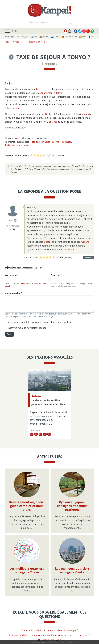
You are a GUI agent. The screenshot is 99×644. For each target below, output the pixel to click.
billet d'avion (12, 108)
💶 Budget (10, 37)
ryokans (85, 242)
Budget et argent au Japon (17, 145)
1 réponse (50, 64)
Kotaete (8, 42)
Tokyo (59, 93)
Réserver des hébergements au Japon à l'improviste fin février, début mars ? (49, 635)
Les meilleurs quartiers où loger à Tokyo (27, 570)
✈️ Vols (34, 37)
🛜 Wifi (83, 37)
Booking (49, 114)
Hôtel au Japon (37, 142)
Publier (10, 334)
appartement (46, 93)
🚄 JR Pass (55, 37)
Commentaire (14, 293)
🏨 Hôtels (44, 37)
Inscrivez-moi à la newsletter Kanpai (27, 328)
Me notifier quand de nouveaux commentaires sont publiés (39, 322)
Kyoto (60, 100)
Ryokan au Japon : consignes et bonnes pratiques (72, 506)
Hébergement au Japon (38, 42)
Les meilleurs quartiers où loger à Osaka (72, 570)
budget (40, 89)
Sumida (85, 114)
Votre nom (12, 275)
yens (64, 104)
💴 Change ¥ (22, 37)
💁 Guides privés (69, 37)
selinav (15, 138)
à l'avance (68, 249)
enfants (53, 122)
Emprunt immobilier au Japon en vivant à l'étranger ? (50, 630)
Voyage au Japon (20, 42)
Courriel (56, 275)
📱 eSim (92, 37)
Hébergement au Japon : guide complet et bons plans (27, 506)
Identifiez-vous (27, 283)
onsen (47, 242)
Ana (11, 220)
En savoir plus (74, 642)
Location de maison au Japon (58, 142)
